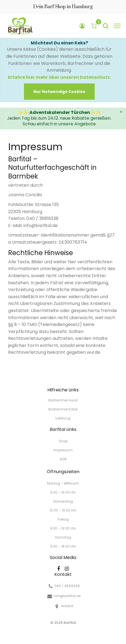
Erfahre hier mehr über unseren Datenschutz (59, 77)
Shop (63, 441)
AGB (63, 459)
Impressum (63, 450)
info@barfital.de (67, 596)
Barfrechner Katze (63, 409)
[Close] (59, 92)
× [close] (121, 112)
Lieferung (63, 418)
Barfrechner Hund (63, 400)
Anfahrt (67, 606)
